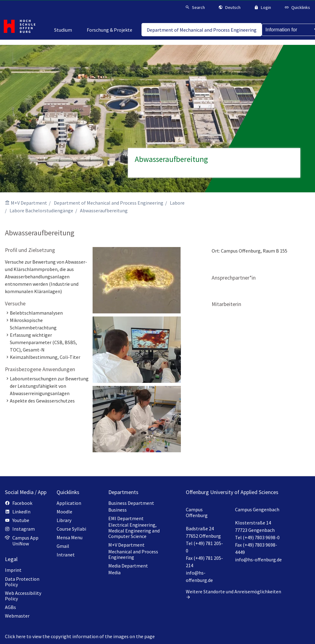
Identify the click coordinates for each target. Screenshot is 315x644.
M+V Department (29, 203)
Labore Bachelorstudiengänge (41, 210)
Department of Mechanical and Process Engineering (109, 203)
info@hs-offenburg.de (258, 560)
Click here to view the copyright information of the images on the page (80, 636)
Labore (177, 203)
